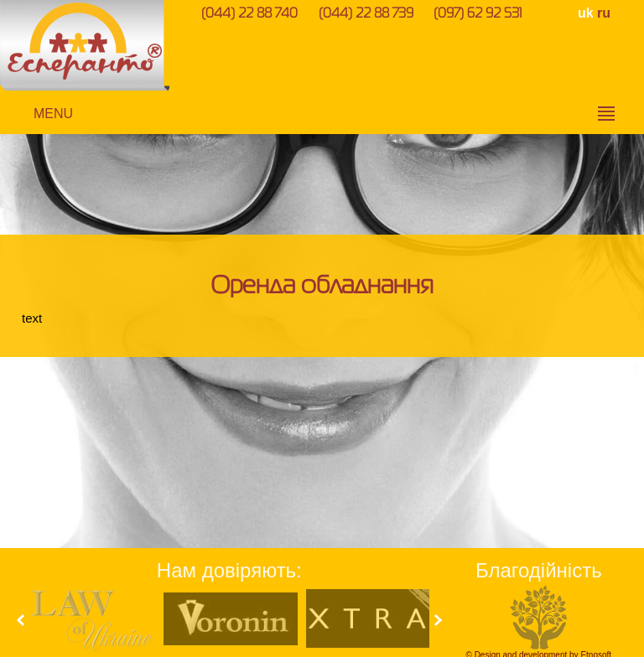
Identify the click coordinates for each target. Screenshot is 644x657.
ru (604, 13)
